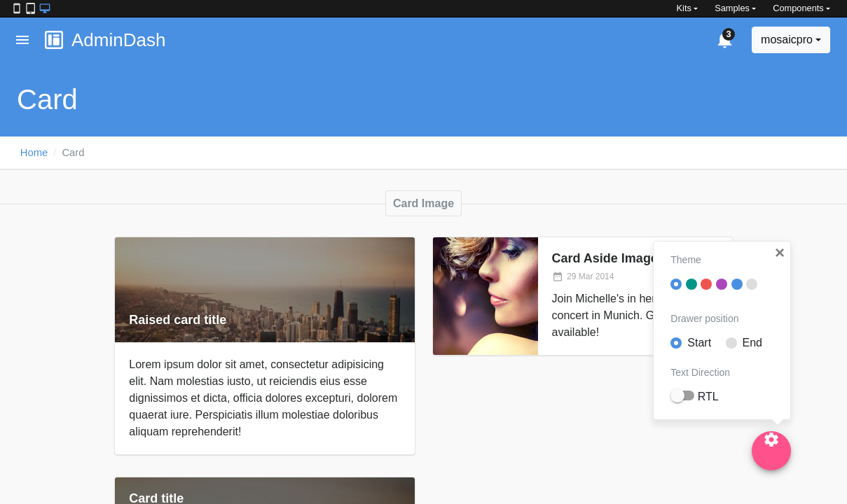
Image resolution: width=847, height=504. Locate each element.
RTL (708, 397)
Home (34, 153)
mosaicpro (787, 40)
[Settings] (771, 451)
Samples (732, 8)
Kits (684, 8)
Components (798, 8)
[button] (780, 253)
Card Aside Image (605, 258)
